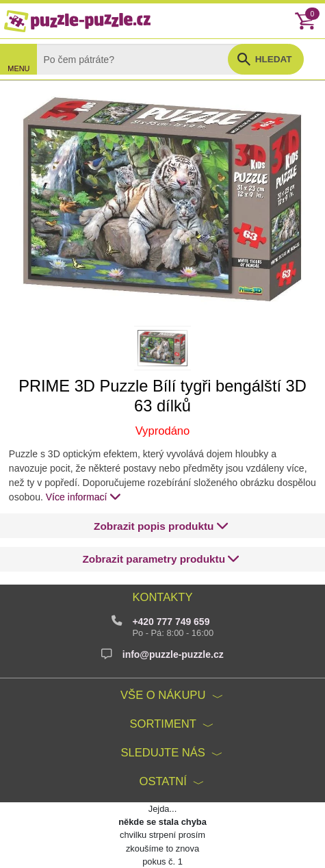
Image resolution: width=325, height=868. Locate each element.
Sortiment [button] (163, 724)
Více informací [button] (83, 497)
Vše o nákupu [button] (163, 695)
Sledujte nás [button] (162, 753)
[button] (161, 526)
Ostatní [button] (163, 781)
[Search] (143, 59)
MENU (18, 68)
